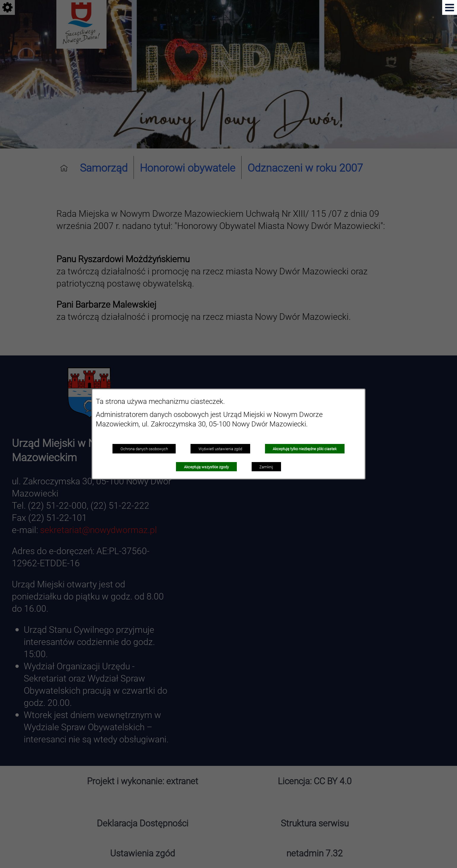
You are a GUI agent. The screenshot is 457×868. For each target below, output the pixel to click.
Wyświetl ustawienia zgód (220, 449)
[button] (450, 7)
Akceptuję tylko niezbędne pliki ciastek (305, 449)
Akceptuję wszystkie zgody (206, 467)
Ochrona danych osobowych (144, 449)
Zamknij (266, 467)
